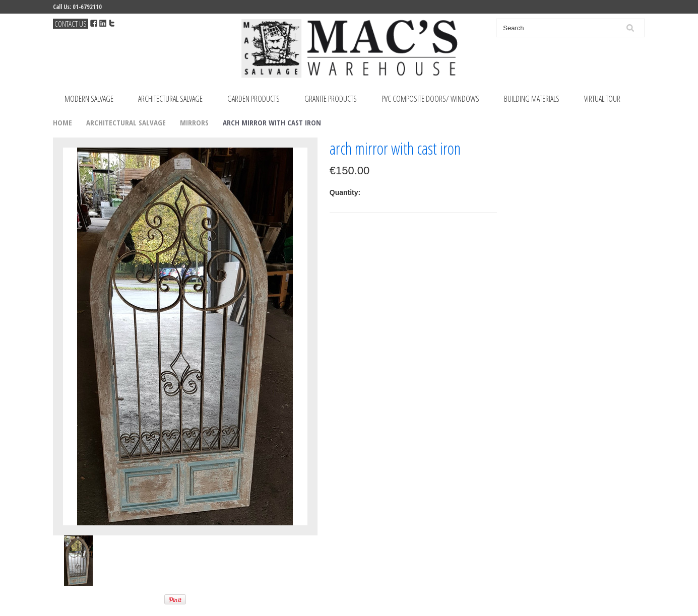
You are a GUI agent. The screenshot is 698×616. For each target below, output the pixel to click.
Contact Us (71, 24)
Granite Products (331, 99)
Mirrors (194, 122)
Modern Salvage (89, 99)
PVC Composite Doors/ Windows (430, 99)
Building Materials (532, 99)
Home (62, 122)
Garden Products (253, 99)
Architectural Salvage (170, 99)
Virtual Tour (602, 99)
